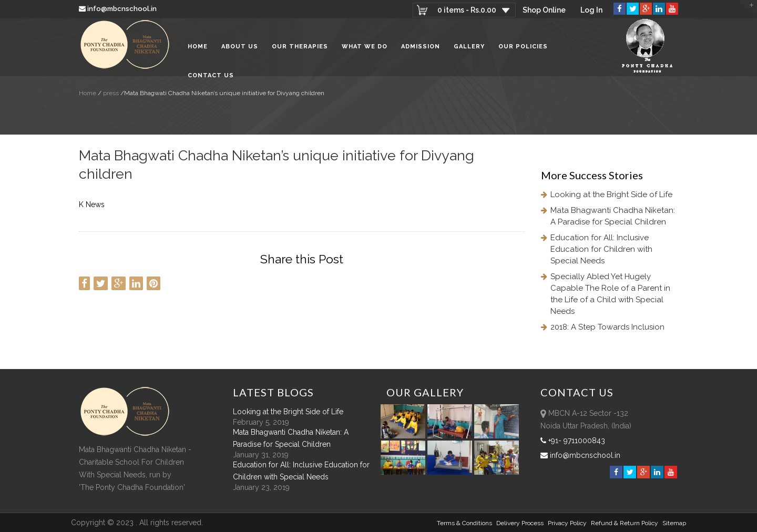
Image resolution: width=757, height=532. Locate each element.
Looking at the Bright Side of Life (611, 195)
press (110, 93)
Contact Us (211, 76)
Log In (591, 10)
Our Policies (523, 47)
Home (198, 47)
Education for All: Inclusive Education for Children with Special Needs (601, 249)
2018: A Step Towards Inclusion (607, 327)
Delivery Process (520, 523)
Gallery (469, 47)
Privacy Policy (567, 523)
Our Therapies (300, 47)
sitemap (674, 523)
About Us (240, 47)
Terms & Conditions (464, 523)
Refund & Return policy (625, 523)
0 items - (467, 10)
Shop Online (544, 10)
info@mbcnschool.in (119, 9)
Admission (421, 47)
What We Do (365, 47)
